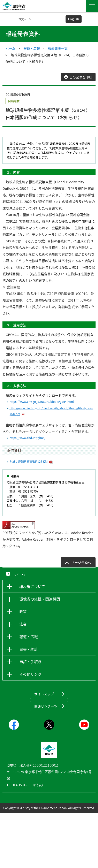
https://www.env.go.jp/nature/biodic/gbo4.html (42, 402)
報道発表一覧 (58, 48)
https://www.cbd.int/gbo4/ (27, 438)
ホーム (10, 48)
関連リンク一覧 (46, 706)
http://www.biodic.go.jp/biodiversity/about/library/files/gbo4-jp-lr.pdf (51, 411)
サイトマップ (44, 694)
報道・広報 (32, 48)
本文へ (22, 19)
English (74, 19)
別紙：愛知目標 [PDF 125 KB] (29, 462)
